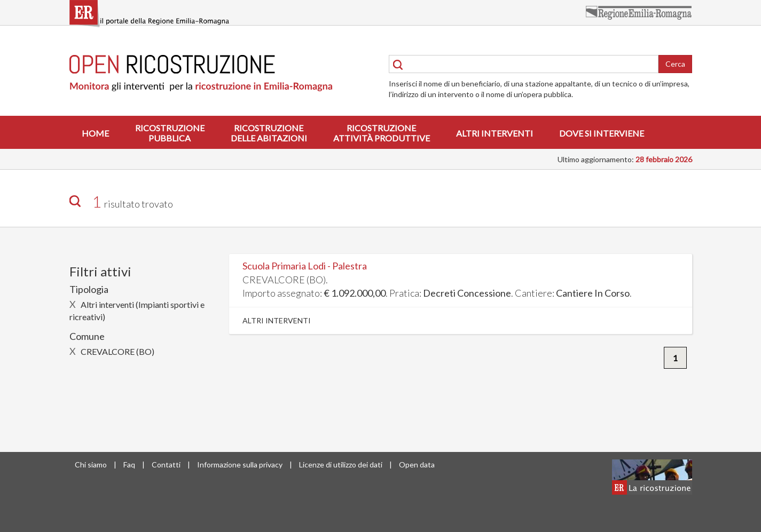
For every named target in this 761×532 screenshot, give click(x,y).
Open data (417, 464)
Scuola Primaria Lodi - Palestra (305, 266)
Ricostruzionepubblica (170, 133)
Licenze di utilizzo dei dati (341, 464)
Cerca (675, 64)
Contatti (166, 464)
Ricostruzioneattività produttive (382, 133)
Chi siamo (91, 464)
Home (95, 133)
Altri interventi (495, 133)
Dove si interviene (602, 133)
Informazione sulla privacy (240, 464)
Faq (129, 464)
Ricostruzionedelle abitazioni (269, 133)
